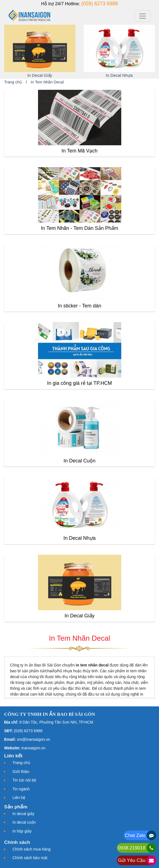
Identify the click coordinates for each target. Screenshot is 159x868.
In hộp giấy (22, 831)
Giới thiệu (21, 772)
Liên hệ (19, 798)
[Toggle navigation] (143, 16)
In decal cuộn (24, 822)
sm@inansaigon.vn (33, 739)
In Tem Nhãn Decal (47, 82)
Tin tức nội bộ (24, 780)
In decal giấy (23, 814)
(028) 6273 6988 (100, 4)
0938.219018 (132, 848)
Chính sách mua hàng (31, 849)
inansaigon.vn (33, 748)
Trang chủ (13, 82)
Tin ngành (21, 789)
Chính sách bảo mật (30, 858)
